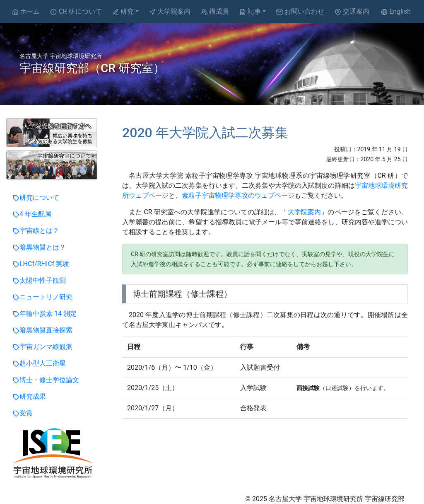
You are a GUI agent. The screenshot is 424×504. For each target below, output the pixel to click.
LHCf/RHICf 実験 (41, 264)
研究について (36, 197)
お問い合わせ (300, 11)
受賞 (23, 413)
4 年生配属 (32, 214)
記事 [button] (250, 11)
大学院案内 (170, 11)
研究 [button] (123, 11)
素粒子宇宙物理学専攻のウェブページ (238, 195)
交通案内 (352, 11)
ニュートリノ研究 (43, 297)
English (396, 11)
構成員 (215, 11)
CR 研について (76, 11)
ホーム (26, 11)
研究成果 (29, 396)
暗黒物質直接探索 (43, 330)
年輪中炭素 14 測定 (45, 314)
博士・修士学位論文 (46, 380)
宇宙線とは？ (36, 231)
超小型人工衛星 (39, 363)
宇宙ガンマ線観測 (43, 347)
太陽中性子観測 (39, 280)
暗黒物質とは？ (39, 247)
